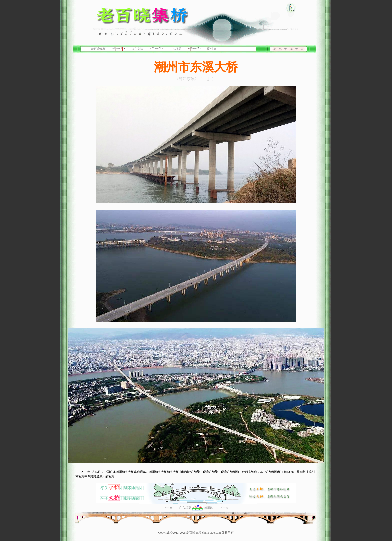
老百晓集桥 (98, 49)
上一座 (168, 508)
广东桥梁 (175, 49)
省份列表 (138, 49)
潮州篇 (212, 49)
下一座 (224, 508)
